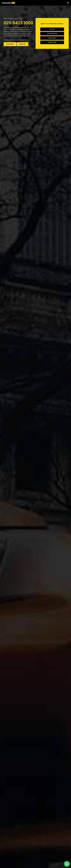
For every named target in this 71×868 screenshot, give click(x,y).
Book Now (52, 38)
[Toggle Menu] (68, 3)
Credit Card (52, 42)
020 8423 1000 (18, 23)
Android (10, 44)
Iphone (23, 44)
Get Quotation (52, 34)
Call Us (52, 29)
